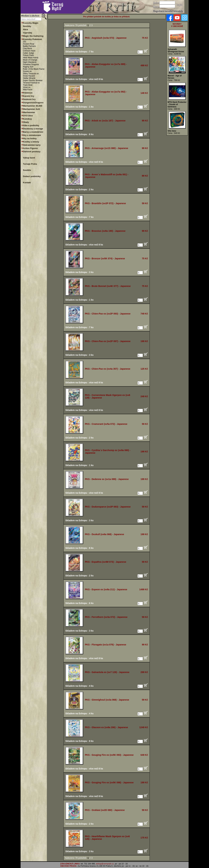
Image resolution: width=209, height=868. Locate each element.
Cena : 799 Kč (174, 80)
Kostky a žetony (31, 142)
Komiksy (27, 119)
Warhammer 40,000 (33, 106)
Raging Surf (28, 67)
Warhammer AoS (32, 109)
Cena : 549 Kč (174, 133)
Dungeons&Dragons (33, 103)
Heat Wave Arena (31, 58)
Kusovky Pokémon (32, 39)
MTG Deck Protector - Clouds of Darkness (177, 104)
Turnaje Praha (30, 164)
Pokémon (28, 93)
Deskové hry (29, 99)
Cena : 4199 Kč (174, 54)
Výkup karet (29, 158)
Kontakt (27, 183)
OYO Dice (28, 116)
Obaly (26, 122)
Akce (26, 29)
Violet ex (27, 87)
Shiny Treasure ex (31, 74)
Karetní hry (29, 96)
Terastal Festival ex (31, 83)
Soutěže (27, 170)
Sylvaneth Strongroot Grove (176, 50)
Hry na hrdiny (30, 138)
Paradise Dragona (31, 64)
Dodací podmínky (32, 176)
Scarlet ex (27, 71)
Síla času (172, 131)
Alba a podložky (31, 125)
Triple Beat (28, 85)
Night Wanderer (30, 62)
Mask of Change (30, 60)
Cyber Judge (29, 53)
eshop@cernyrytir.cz (105, 864)
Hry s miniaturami (32, 135)
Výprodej (28, 33)
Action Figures (30, 148)
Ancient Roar (29, 44)
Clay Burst (28, 48)
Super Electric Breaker (33, 80)
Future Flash (28, 55)
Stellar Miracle (29, 78)
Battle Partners (29, 46)
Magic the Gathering (33, 36)
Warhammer (29, 112)
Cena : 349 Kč (174, 109)
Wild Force (28, 90)
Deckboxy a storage (33, 129)
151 (25, 42)
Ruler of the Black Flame (34, 69)
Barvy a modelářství (33, 132)
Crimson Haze (29, 51)
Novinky (27, 26)
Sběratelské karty (32, 145)
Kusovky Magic (31, 23)
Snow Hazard (29, 76)
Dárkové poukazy (32, 152)
